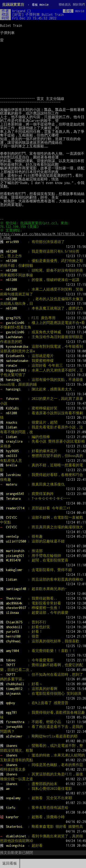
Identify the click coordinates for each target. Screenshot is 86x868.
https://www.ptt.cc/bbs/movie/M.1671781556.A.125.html (42, 236)
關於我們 (79, 4)
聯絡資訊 (65, 4)
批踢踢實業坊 (13, 4)
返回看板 (10, 863)
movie (40, 4)
